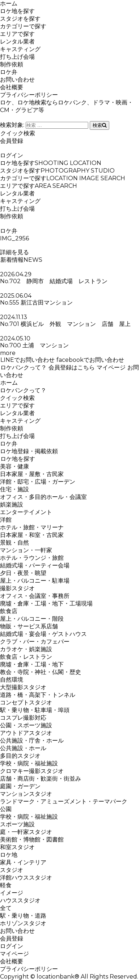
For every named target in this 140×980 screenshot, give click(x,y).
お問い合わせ (17, 80)
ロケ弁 (9, 72)
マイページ (111, 367)
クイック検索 (18, 133)
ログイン (12, 155)
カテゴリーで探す (23, 26)
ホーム (9, 3)
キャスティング (20, 49)
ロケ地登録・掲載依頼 (29, 451)
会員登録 (12, 141)
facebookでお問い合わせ (90, 360)
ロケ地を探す (17, 11)
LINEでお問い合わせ (27, 360)
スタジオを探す (20, 19)
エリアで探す (17, 34)
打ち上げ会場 (17, 57)
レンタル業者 (17, 42)
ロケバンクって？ (23, 367)
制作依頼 (12, 64)
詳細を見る (14, 252)
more (8, 353)
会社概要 (12, 87)
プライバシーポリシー (29, 95)
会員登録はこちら (71, 367)
